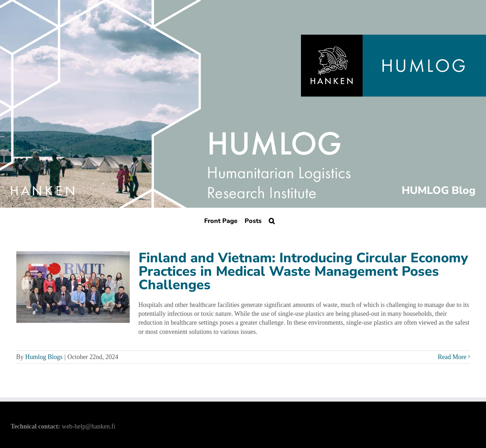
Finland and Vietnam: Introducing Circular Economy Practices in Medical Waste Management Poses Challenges (303, 271)
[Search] (272, 221)
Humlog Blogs (44, 357)
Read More (452, 357)
